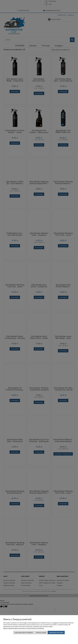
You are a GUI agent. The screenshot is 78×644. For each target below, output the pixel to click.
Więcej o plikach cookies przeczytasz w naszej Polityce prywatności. (24, 628)
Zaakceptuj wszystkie (56, 633)
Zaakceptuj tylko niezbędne (24, 633)
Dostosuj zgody (41, 633)
